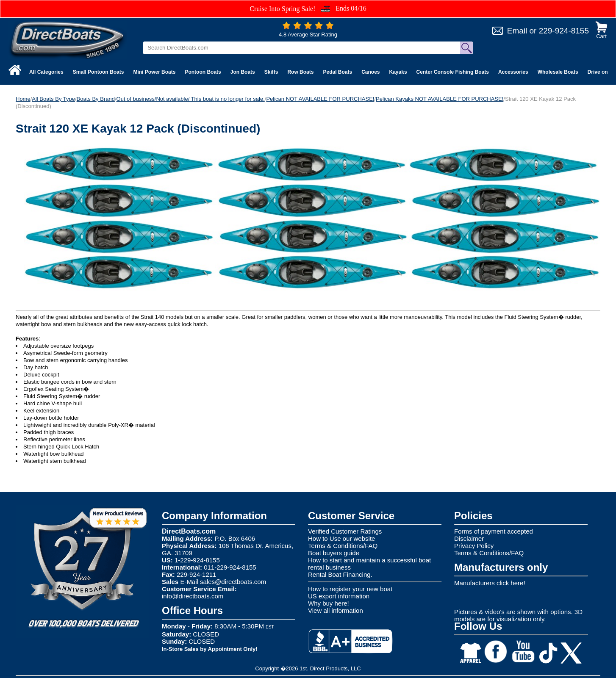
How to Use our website (341, 538)
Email (517, 31)
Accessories (513, 72)
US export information (339, 596)
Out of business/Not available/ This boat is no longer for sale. (191, 99)
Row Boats (300, 72)
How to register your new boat (350, 589)
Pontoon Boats (203, 72)
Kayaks (398, 72)
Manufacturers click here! (490, 583)
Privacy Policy (474, 546)
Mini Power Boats (154, 72)
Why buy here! (329, 603)
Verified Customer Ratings (345, 531)
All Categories (46, 72)
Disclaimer (469, 538)
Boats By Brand (96, 99)
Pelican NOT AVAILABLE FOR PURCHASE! (320, 99)
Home (23, 99)
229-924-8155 (564, 31)
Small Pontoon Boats (99, 72)
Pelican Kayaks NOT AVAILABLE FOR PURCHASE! (440, 99)
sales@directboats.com (233, 582)
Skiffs (271, 72)
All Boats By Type (53, 99)
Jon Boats (243, 72)
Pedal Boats (337, 72)
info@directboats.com (193, 596)
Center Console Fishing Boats (453, 72)
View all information (336, 610)
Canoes (370, 72)
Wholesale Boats (558, 72)
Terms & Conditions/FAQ (343, 546)
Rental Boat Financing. (340, 574)
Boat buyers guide (334, 553)
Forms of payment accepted (494, 531)
